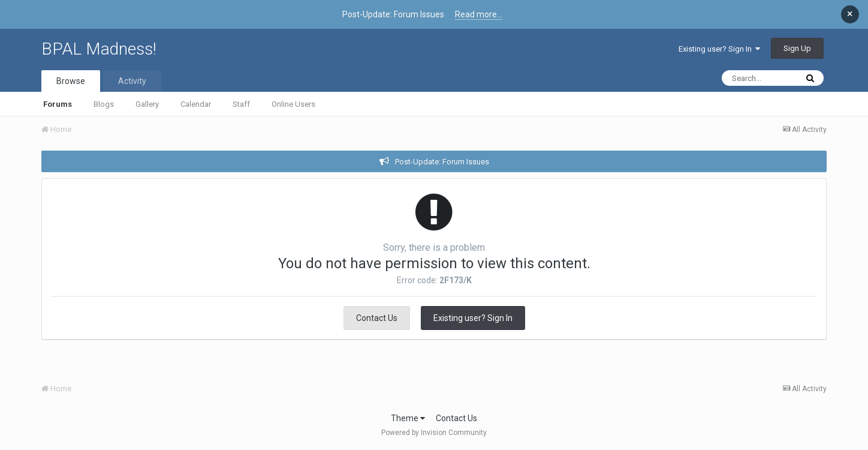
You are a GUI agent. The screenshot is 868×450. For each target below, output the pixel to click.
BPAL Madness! (99, 49)
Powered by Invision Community (434, 433)
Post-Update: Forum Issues (442, 162)
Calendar (196, 104)
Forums (58, 104)
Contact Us (377, 318)
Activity (132, 81)
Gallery (147, 104)
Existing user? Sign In (719, 49)
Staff (241, 104)
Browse (71, 81)
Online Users (293, 104)
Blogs (104, 104)
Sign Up (797, 48)
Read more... (479, 14)
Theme (408, 418)
